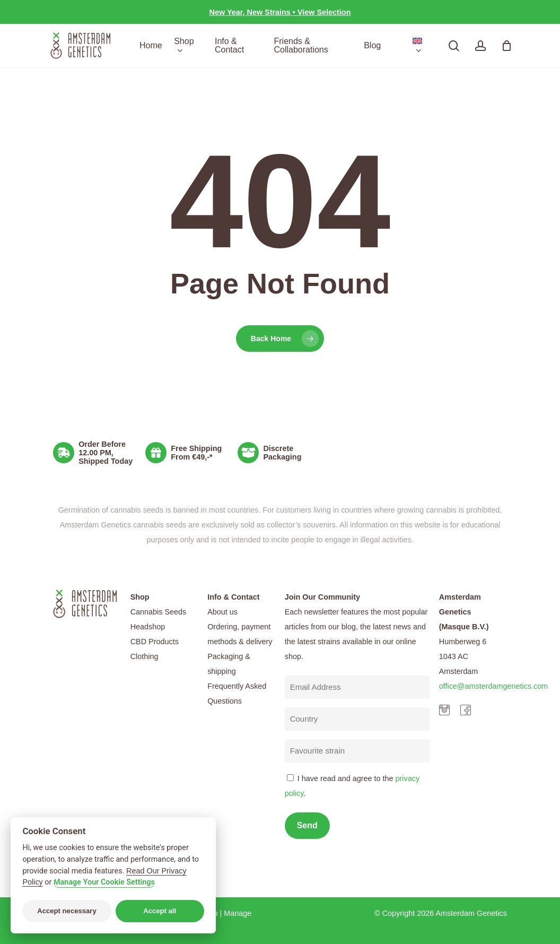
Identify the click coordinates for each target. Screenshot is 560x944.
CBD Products (155, 642)
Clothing (145, 656)
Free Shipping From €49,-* (196, 453)
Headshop (148, 627)
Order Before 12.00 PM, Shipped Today (106, 453)
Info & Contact (233, 597)
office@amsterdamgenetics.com (494, 686)
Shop (140, 597)
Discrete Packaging (282, 453)
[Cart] (506, 46)
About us (222, 612)
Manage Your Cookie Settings (104, 882)
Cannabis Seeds (159, 612)
